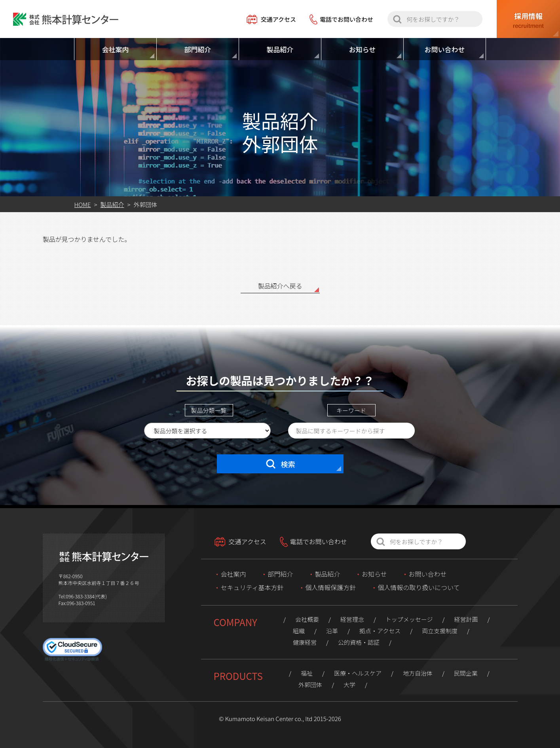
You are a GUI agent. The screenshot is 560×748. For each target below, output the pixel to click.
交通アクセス (278, 19)
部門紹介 (280, 574)
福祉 (307, 673)
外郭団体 (310, 684)
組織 (299, 631)
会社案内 (233, 574)
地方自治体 (418, 673)
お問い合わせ (427, 574)
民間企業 (466, 673)
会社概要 (307, 619)
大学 (349, 684)
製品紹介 (327, 574)
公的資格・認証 (359, 642)
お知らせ (374, 574)
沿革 (332, 631)
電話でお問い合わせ (346, 19)
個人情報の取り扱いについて (419, 587)
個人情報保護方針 (330, 587)
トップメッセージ (409, 619)
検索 (280, 464)
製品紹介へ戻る (280, 286)
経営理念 (352, 619)
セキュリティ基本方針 (252, 587)
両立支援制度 (440, 631)
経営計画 (466, 619)
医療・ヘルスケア (358, 673)
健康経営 (305, 642)
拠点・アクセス (380, 631)
